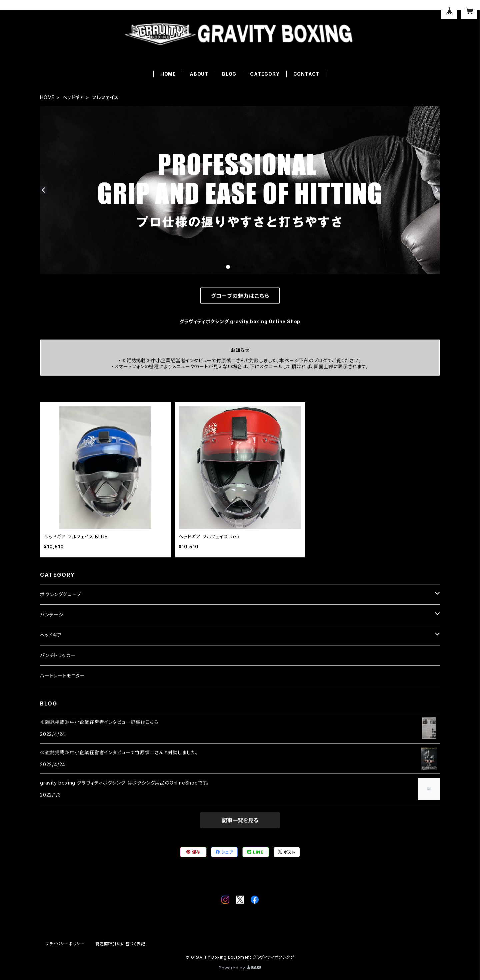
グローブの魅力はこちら (240, 296)
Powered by (240, 968)
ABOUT (199, 74)
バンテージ (52, 615)
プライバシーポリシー (65, 944)
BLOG (229, 74)
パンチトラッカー (58, 655)
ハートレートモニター (62, 676)
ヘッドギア (73, 97)
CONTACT (306, 74)
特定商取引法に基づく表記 (120, 944)
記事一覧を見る (240, 820)
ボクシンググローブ (60, 594)
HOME (168, 74)
